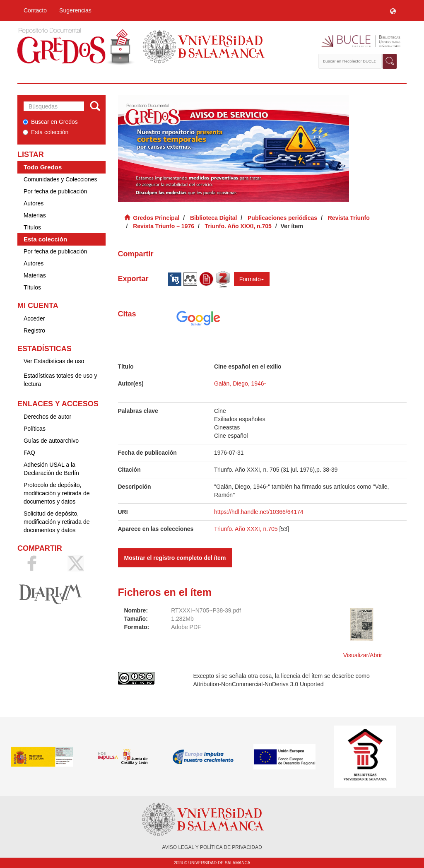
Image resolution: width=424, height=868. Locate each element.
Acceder (34, 318)
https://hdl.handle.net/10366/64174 (259, 512)
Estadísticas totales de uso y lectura (60, 380)
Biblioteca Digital (214, 218)
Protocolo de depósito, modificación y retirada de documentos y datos (57, 493)
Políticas (35, 429)
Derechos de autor (47, 417)
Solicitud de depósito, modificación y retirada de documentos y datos (57, 522)
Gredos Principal (156, 218)
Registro (34, 330)
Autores (34, 203)
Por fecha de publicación (55, 191)
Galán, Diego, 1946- (240, 383)
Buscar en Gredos (50, 122)
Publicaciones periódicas (282, 218)
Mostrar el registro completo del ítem (175, 558)
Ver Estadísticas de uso (54, 361)
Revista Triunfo (349, 218)
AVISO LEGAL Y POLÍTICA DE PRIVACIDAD (212, 847)
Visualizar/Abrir (363, 655)
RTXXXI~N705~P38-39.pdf (206, 610)
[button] (393, 10)
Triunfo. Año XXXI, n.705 (238, 226)
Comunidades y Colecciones (60, 179)
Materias (35, 215)
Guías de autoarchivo (51, 441)
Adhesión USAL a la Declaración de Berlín (51, 469)
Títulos (32, 227)
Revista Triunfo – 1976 (164, 226)
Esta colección (46, 132)
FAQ (29, 453)
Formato (252, 279)
